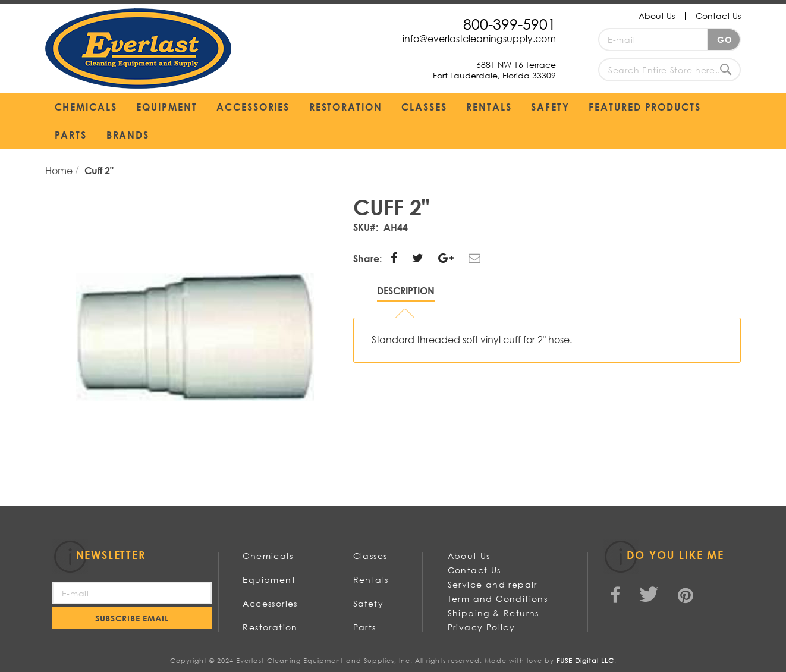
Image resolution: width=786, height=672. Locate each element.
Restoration (270, 627)
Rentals (371, 580)
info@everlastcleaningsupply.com (479, 38)
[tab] (406, 293)
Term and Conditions (498, 599)
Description (406, 291)
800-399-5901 (510, 23)
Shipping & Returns (493, 613)
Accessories (270, 603)
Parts (365, 627)
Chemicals (268, 556)
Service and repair (493, 584)
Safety (368, 603)
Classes (370, 556)
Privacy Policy (482, 627)
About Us (657, 16)
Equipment (269, 580)
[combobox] (669, 70)
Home (60, 170)
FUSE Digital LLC (585, 661)
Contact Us (718, 16)
